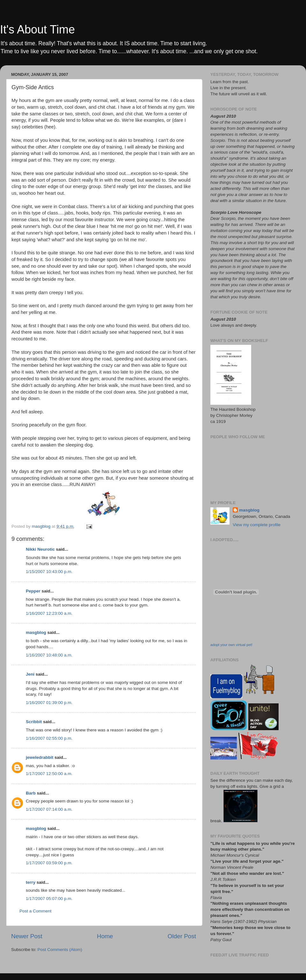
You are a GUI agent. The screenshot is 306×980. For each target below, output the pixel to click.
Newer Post (27, 936)
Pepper (33, 591)
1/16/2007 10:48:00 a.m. (49, 655)
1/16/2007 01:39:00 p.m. (49, 703)
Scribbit (34, 722)
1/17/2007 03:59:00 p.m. (49, 863)
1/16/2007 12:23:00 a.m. (49, 613)
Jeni (30, 674)
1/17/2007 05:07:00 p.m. (49, 899)
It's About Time (37, 29)
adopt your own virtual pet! (231, 645)
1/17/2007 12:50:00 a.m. (49, 774)
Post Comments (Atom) (60, 950)
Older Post (182, 936)
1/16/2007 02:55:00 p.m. (49, 738)
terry (31, 882)
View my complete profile (257, 525)
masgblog (36, 632)
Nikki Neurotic (40, 549)
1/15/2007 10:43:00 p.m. (49, 572)
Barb (31, 793)
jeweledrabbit (40, 757)
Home (105, 936)
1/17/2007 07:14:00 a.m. (49, 809)
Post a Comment (36, 911)
